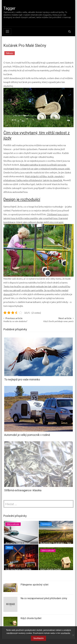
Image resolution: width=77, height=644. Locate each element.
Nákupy (10, 53)
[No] (73, 635)
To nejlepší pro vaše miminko (22, 379)
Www (9, 548)
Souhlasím (38, 638)
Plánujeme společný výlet (34, 585)
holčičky (26, 63)
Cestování (46, 524)
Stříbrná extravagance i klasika (23, 490)
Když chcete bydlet (51, 569)
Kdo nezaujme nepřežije (18, 569)
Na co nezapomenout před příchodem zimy (44, 598)
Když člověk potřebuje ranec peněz (58, 321)
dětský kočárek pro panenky (26, 82)
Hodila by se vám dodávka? (15, 321)
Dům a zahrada (13, 524)
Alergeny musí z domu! (18, 543)
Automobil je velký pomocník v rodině (27, 435)
